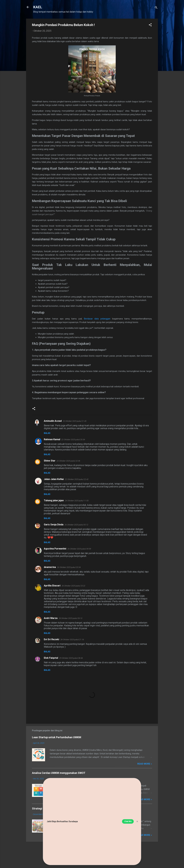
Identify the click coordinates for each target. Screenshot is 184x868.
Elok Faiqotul (51, 658)
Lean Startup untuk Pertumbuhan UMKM (57, 737)
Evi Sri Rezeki (51, 639)
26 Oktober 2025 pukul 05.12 (76, 525)
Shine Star (50, 461)
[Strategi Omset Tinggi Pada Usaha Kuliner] (39, 832)
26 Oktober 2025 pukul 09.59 (79, 549)
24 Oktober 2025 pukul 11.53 (77, 501)
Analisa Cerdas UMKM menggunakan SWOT (59, 773)
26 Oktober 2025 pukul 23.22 (73, 586)
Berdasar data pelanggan (97, 319)
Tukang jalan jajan (54, 500)
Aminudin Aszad (53, 421)
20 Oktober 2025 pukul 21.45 (75, 421)
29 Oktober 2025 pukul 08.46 (71, 658)
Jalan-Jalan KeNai (54, 479)
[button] (150, 25)
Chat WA (128, 821)
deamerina (50, 567)
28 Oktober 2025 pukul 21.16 (72, 640)
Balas (47, 433)
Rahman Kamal (52, 439)
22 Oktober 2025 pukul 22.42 (77, 479)
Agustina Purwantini (55, 549)
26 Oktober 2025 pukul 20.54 (69, 567)
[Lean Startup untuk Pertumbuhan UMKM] (39, 761)
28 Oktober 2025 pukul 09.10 (70, 618)
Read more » (145, 764)
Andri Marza (51, 618)
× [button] (137, 821)
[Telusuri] (156, 8)
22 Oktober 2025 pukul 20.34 (73, 440)
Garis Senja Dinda (54, 525)
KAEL (38, 7)
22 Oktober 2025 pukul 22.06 (68, 461)
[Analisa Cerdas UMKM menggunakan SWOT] (39, 796)
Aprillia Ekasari (52, 586)
